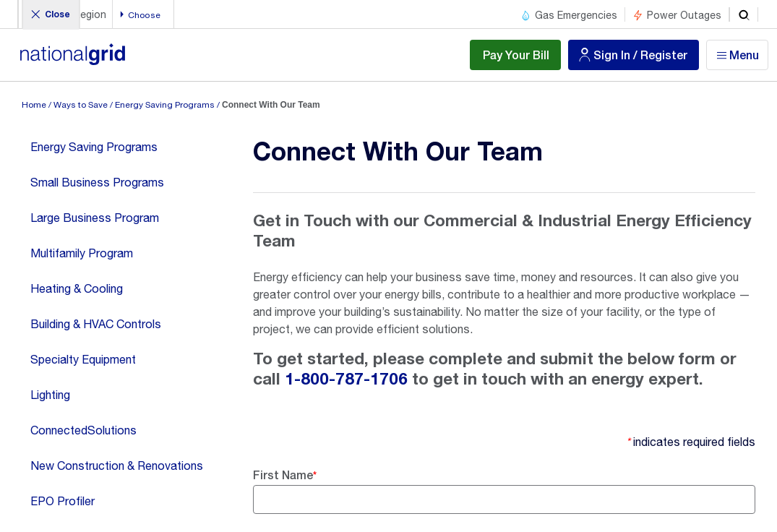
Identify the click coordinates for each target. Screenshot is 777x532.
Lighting (50, 395)
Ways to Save (81, 105)
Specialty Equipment (83, 359)
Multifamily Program (82, 253)
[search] (744, 14)
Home (34, 105)
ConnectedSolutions (83, 430)
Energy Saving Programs (165, 105)
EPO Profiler (63, 501)
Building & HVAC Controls (96, 324)
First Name (283, 475)
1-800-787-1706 (346, 379)
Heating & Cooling (77, 288)
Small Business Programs (97, 182)
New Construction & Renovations (117, 465)
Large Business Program (95, 218)
